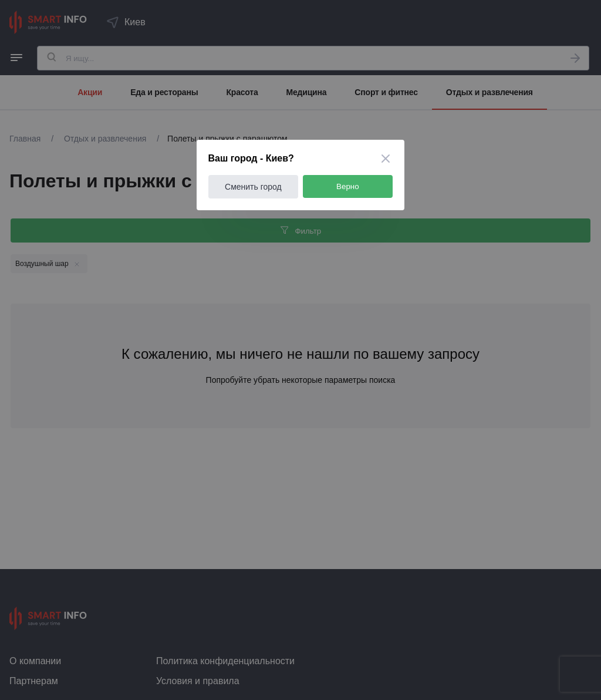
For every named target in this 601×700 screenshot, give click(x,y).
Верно (348, 186)
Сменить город (254, 187)
